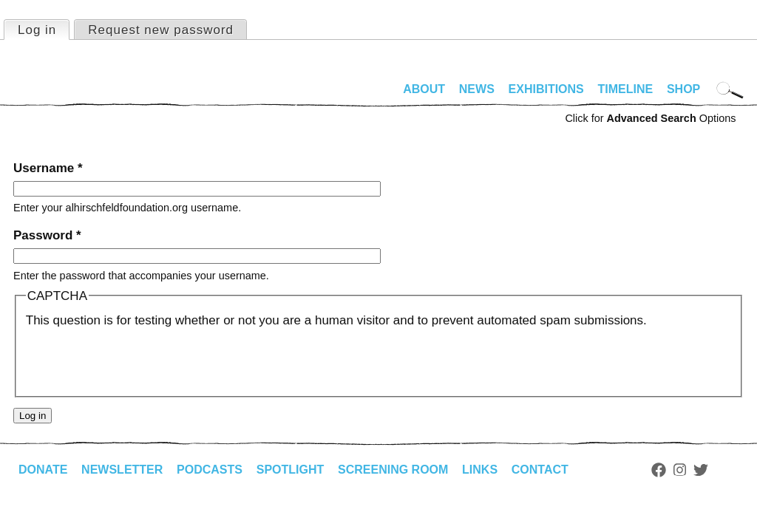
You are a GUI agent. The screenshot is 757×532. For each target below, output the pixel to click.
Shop (683, 89)
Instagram (680, 470)
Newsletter (122, 470)
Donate (43, 470)
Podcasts (210, 470)
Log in (43, 29)
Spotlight (291, 470)
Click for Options (650, 118)
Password (47, 235)
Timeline (626, 89)
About (424, 89)
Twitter (701, 470)
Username (48, 168)
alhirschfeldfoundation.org (58, 95)
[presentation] (138, 359)
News (477, 89)
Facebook (659, 470)
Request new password (161, 30)
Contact (540, 470)
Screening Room (393, 470)
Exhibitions (546, 89)
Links (480, 470)
